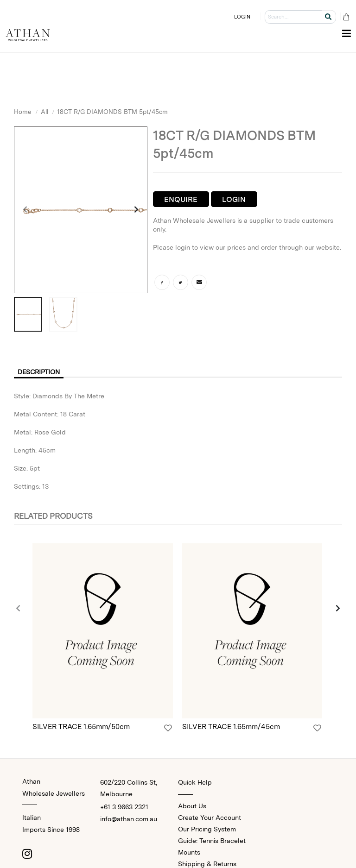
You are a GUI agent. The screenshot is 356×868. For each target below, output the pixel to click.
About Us (192, 806)
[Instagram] (27, 854)
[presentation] (25, 210)
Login (234, 199)
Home (23, 112)
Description (39, 372)
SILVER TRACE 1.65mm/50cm (81, 726)
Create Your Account (210, 818)
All (44, 112)
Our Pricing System (207, 829)
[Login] (168, 728)
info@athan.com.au (129, 819)
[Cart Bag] (346, 17)
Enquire (181, 199)
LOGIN (242, 17)
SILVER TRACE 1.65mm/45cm (231, 726)
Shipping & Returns (207, 864)
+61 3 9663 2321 (124, 807)
